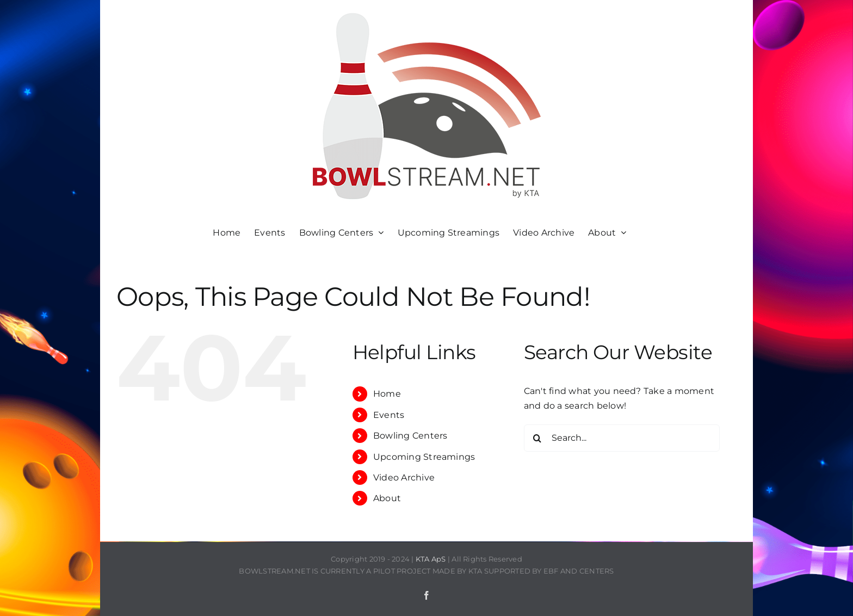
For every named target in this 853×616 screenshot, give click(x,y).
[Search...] (622, 438)
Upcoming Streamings (424, 457)
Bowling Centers (410, 436)
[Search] (537, 438)
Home (387, 394)
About (387, 498)
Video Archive (404, 478)
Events (389, 415)
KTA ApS (431, 559)
